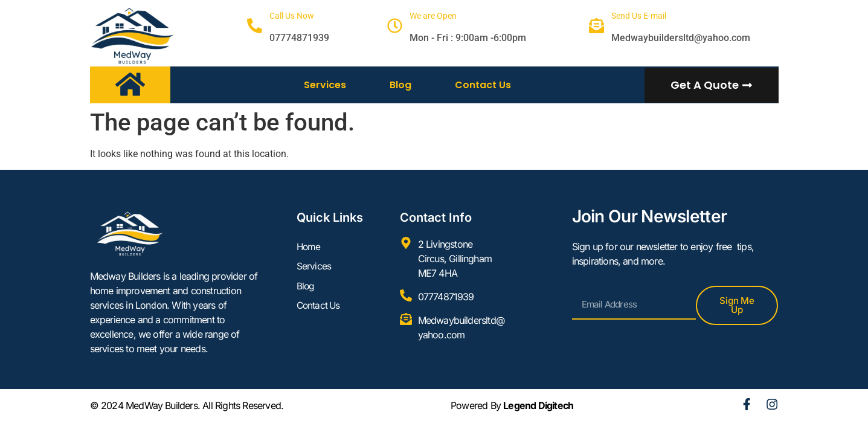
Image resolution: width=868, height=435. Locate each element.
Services (325, 85)
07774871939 (299, 38)
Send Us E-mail (639, 16)
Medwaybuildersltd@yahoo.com (681, 38)
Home (309, 247)
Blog (400, 85)
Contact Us (483, 85)
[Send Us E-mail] (596, 26)
